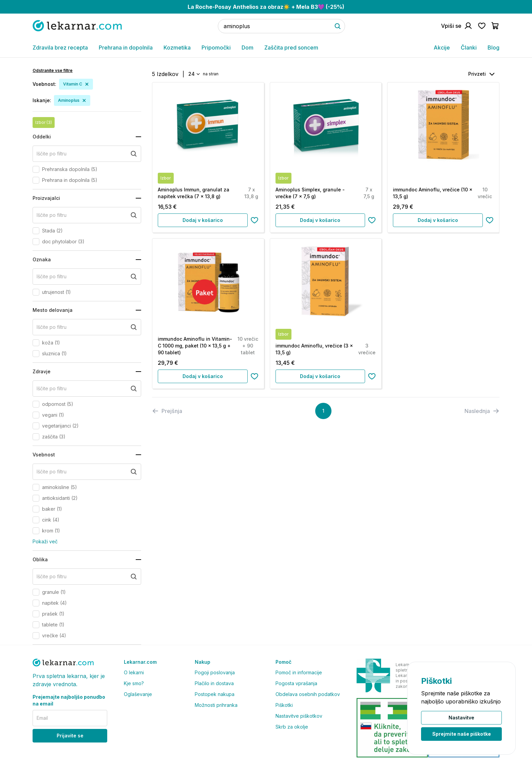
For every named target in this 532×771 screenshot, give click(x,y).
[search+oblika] (87, 577)
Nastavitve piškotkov (299, 716)
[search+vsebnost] (87, 472)
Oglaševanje (138, 694)
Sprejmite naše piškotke (462, 734)
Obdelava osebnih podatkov (308, 694)
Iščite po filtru (52, 154)
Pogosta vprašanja (296, 683)
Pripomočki (216, 48)
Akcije (442, 48)
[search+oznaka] (87, 277)
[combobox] (194, 74)
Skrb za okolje (292, 727)
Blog (493, 48)
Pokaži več (45, 541)
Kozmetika (177, 48)
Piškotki (284, 705)
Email (42, 718)
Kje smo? (134, 683)
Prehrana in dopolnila (126, 48)
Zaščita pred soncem (291, 48)
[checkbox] (36, 169)
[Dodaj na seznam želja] (254, 220)
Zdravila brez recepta (60, 48)
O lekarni (134, 672)
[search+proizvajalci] (87, 215)
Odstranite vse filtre (53, 70)
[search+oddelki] (87, 154)
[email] (70, 718)
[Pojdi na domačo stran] (77, 26)
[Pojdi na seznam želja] (482, 26)
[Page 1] (323, 411)
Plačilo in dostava (214, 683)
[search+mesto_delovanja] (87, 327)
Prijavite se (70, 736)
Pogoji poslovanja (215, 672)
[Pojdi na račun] (457, 26)
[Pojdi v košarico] (495, 26)
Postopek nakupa (215, 694)
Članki (469, 48)
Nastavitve (461, 718)
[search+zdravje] (87, 389)
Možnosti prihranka (216, 705)
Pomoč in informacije (299, 672)
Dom (248, 48)
